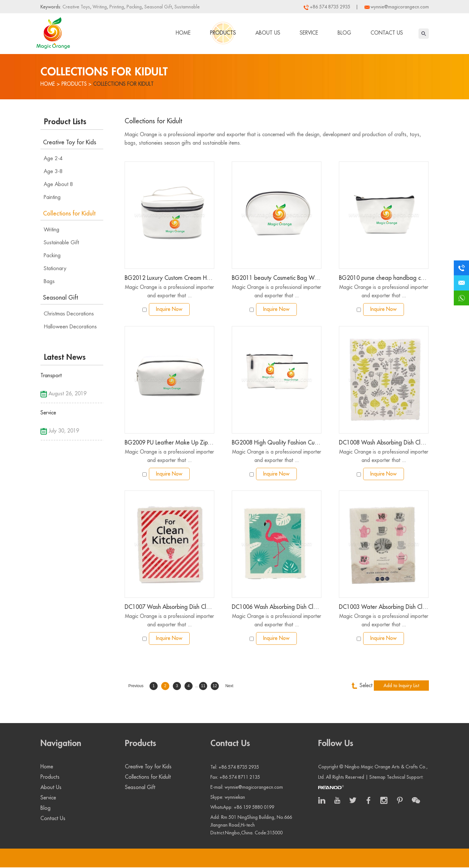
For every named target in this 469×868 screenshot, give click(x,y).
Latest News (65, 357)
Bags (49, 281)
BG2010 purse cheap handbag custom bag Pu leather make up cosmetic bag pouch (384, 278)
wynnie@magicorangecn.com (400, 7)
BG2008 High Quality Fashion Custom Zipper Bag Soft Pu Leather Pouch (277, 443)
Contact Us (387, 33)
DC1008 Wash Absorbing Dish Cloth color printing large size (384, 443)
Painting (52, 197)
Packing (134, 7)
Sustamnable (186, 7)
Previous (136, 687)
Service (309, 33)
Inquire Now (169, 310)
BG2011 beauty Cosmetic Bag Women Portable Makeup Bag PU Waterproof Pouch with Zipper (277, 278)
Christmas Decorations (69, 314)
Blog (344, 33)
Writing (99, 7)
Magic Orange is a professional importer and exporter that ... (169, 291)
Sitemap (377, 778)
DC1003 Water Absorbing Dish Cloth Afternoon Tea (384, 608)
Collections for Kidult (125, 84)
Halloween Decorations (70, 327)
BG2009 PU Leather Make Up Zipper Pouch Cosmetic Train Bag (169, 443)
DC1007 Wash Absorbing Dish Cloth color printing (169, 608)
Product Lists (65, 122)
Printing (116, 7)
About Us (268, 33)
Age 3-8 (53, 171)
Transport (51, 376)
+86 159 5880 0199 (254, 808)
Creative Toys (76, 7)
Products (223, 33)
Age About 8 (58, 184)
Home (183, 33)
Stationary (55, 269)
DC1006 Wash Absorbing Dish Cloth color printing (277, 608)
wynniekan (235, 798)
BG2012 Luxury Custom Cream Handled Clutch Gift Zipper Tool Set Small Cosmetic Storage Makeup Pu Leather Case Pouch (169, 278)
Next (229, 687)
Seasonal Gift (157, 7)
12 (215, 687)
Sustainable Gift (61, 243)
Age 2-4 (53, 159)
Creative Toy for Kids (70, 142)
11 (203, 687)
